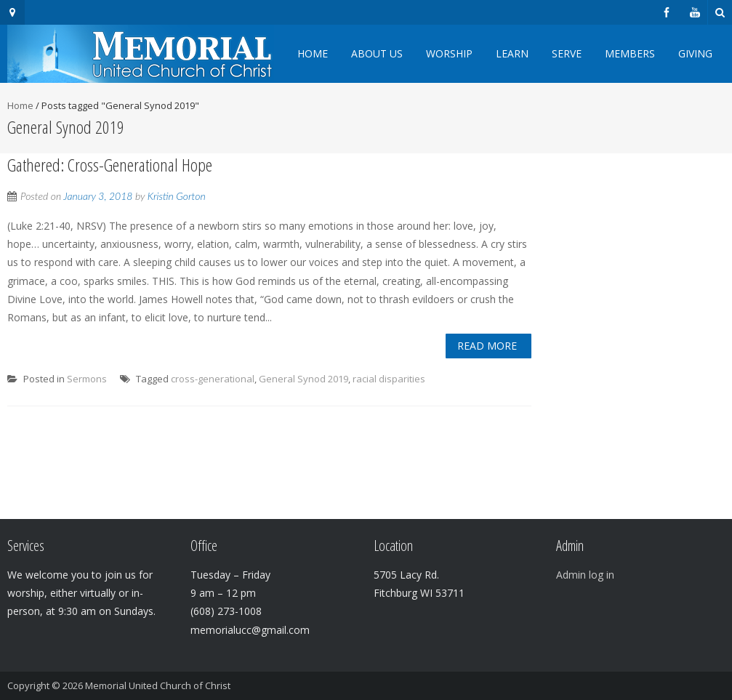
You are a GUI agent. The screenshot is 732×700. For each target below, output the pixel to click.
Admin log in (585, 575)
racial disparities (389, 379)
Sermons (87, 379)
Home (313, 53)
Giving (695, 53)
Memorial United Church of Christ (158, 685)
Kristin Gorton (177, 196)
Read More (487, 346)
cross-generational (213, 379)
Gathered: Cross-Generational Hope (110, 165)
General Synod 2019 (303, 379)
